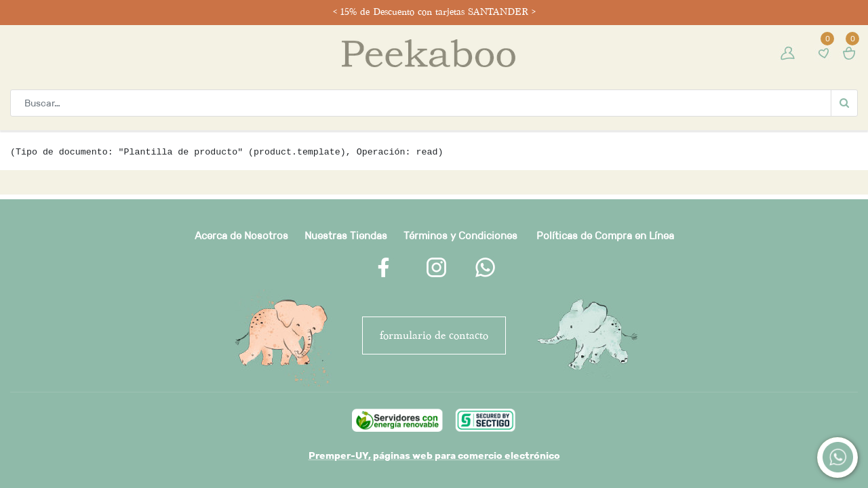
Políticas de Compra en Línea (605, 236)
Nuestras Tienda (343, 236)
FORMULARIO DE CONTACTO (434, 335)
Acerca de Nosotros (241, 236)
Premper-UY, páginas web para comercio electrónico (434, 455)
